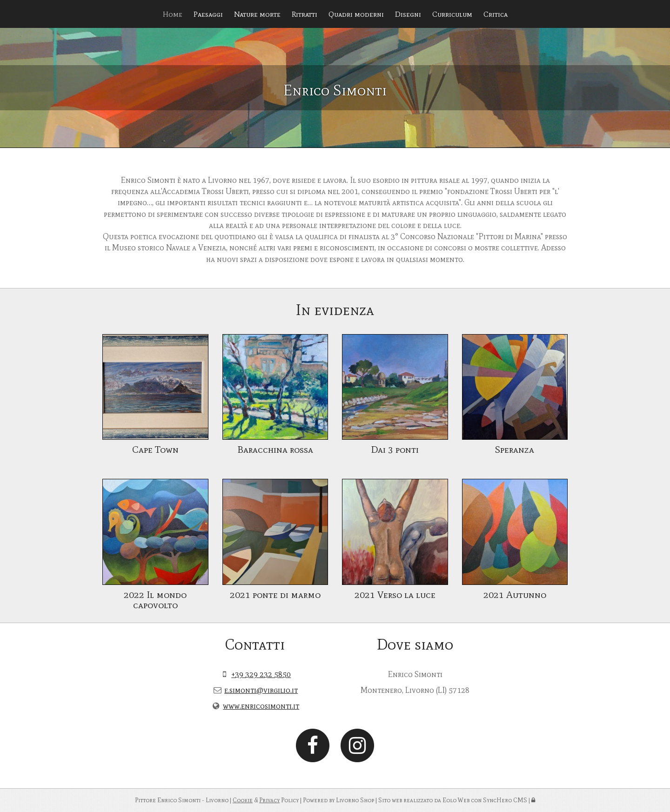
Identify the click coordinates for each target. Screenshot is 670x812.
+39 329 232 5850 (261, 674)
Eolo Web (456, 800)
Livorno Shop (355, 800)
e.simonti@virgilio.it (261, 690)
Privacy (269, 800)
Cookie (243, 800)
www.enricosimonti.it (261, 706)
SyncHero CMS (505, 800)
